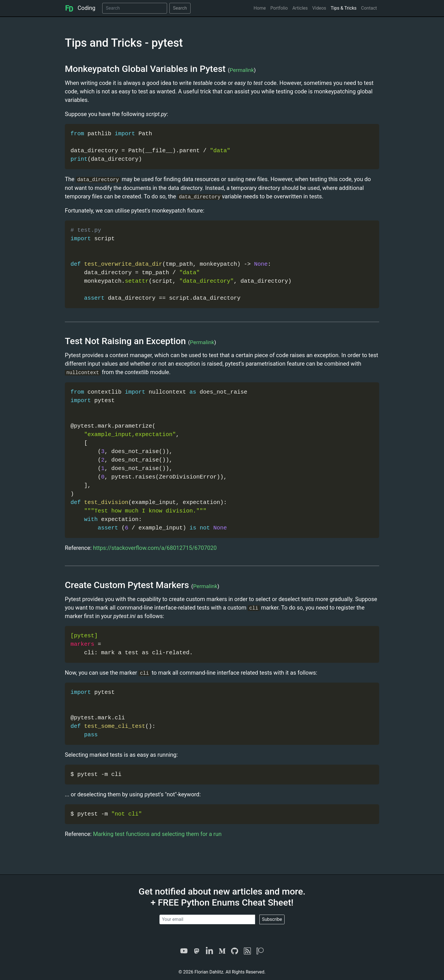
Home (260, 8)
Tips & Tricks (344, 8)
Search (180, 8)
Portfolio (279, 8)
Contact (369, 8)
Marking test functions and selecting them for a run (157, 834)
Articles (300, 8)
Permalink (242, 70)
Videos (319, 8)
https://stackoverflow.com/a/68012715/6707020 (155, 548)
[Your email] (207, 919)
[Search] (135, 8)
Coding (80, 8)
